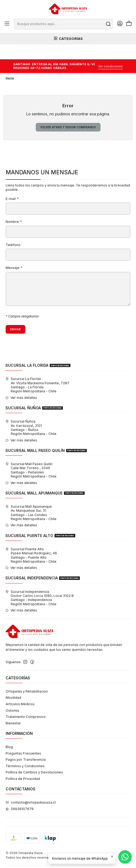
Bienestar (13, 708)
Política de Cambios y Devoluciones (34, 758)
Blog (9, 732)
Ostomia (12, 696)
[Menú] (7, 24)
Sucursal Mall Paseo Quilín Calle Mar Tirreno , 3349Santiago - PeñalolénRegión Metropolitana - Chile (31, 456)
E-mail (12, 184)
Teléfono (13, 230)
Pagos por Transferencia (26, 745)
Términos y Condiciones (25, 751)
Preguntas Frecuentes (23, 739)
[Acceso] (120, 24)
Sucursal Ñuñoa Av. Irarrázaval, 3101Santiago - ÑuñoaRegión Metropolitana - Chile (31, 413)
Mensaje (14, 253)
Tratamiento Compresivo (26, 702)
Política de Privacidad (23, 764)
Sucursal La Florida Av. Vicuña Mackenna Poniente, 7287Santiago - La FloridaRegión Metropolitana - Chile (37, 370)
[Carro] (129, 24)
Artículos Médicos (20, 689)
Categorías (68, 39)
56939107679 (20, 794)
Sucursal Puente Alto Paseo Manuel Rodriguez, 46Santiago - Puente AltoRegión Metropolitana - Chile (31, 540)
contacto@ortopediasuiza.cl (31, 788)
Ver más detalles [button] (21, 383)
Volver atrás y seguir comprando (68, 112)
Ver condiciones (110, 51)
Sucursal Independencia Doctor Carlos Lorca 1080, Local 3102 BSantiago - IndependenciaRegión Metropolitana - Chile (40, 583)
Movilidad (13, 683)
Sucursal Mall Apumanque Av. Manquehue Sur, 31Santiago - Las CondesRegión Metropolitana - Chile (31, 498)
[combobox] (63, 24)
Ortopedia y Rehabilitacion (27, 677)
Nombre (14, 207)
